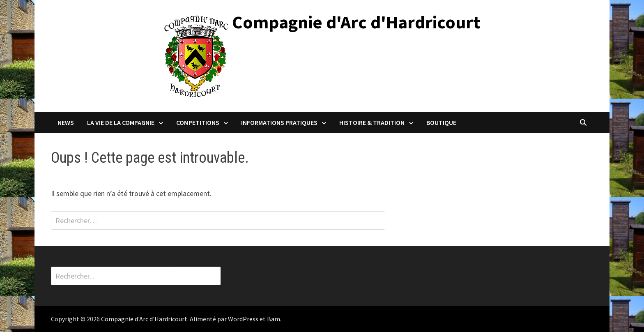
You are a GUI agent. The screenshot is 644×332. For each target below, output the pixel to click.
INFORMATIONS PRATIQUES (279, 122)
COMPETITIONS (198, 122)
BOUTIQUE (441, 122)
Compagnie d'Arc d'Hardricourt (356, 22)
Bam (274, 319)
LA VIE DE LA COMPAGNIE (121, 122)
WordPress (243, 319)
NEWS (66, 122)
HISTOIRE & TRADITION (372, 122)
